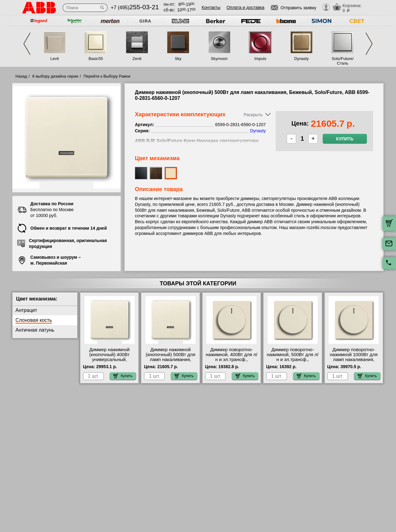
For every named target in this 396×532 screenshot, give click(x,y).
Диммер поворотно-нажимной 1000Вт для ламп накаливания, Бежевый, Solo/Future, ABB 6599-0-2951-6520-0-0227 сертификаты (354, 362)
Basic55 (96, 59)
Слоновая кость (34, 320)
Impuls (260, 59)
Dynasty (301, 59)
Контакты (211, 7)
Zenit (137, 59)
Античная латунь (35, 330)
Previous (27, 44)
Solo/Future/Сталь (343, 61)
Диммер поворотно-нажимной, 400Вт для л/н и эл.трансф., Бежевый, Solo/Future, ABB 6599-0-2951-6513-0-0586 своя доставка (232, 362)
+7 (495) (135, 8)
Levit (55, 59)
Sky (178, 59)
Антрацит (26, 310)
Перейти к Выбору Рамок (107, 76)
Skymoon (219, 59)
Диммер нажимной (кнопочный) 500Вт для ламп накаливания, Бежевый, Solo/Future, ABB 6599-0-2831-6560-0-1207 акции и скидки (171, 362)
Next (369, 44)
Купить (345, 139)
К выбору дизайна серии (55, 76)
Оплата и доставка (245, 7)
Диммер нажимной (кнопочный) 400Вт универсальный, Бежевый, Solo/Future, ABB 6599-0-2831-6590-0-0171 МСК (109, 362)
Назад (21, 76)
